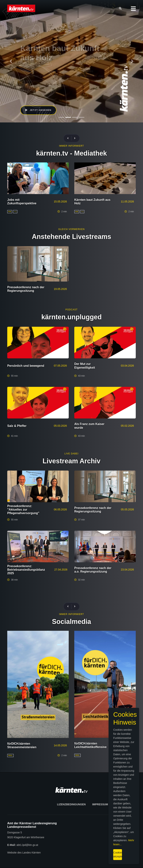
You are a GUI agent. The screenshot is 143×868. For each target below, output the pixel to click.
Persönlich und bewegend (26, 366)
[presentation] (69, 138)
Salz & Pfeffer (17, 426)
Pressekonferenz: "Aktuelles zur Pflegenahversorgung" (23, 510)
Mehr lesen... (89, 843)
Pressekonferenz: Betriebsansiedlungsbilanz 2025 (26, 570)
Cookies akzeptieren (81, 851)
